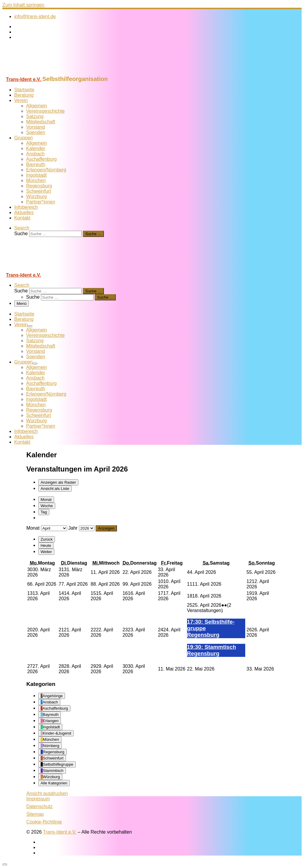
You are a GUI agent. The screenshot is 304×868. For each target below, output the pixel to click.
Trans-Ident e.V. (60, 832)
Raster (58, 482)
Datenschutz (40, 806)
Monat (46, 500)
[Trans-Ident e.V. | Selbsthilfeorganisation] (39, 73)
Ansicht (47, 793)
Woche (47, 506)
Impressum (38, 799)
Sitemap (35, 814)
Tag (44, 512)
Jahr (73, 528)
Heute (46, 546)
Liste (55, 489)
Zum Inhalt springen (23, 5)
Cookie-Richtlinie (44, 822)
